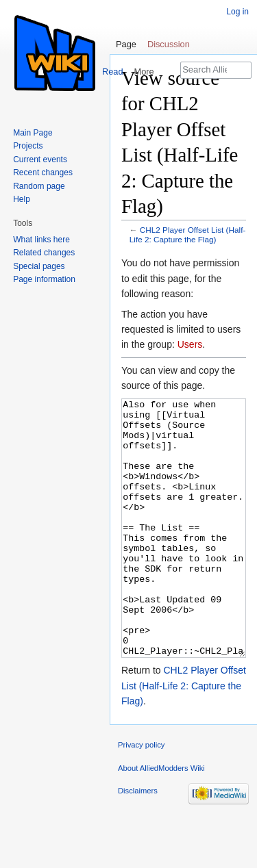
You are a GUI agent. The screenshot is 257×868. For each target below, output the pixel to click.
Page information (44, 279)
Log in (237, 12)
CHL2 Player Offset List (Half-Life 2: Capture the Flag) (188, 234)
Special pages (39, 266)
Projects (28, 146)
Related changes (44, 253)
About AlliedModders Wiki (161, 819)
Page (126, 44)
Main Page (33, 133)
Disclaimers (138, 842)
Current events (40, 159)
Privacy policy (141, 796)
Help (22, 199)
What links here (41, 240)
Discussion (169, 44)
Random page (39, 186)
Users (190, 344)
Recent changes (43, 173)
